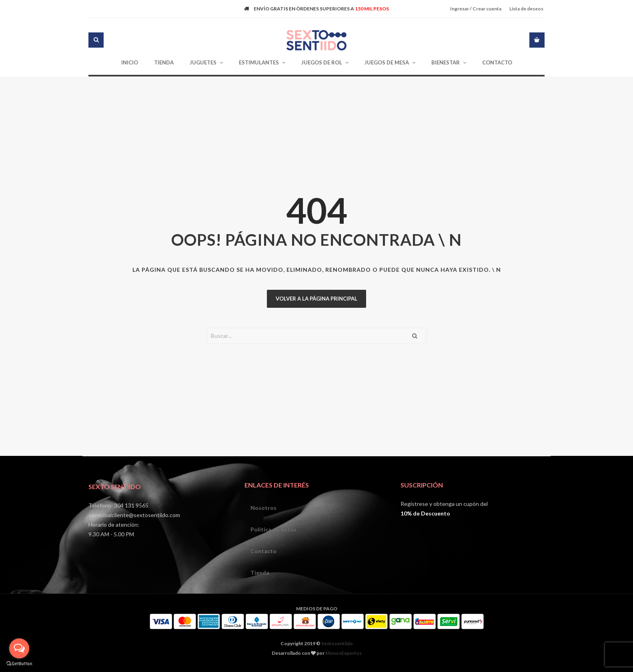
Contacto (263, 551)
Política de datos (273, 529)
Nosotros (263, 508)
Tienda (260, 573)
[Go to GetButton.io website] (19, 664)
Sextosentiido (337, 643)
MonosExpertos (344, 653)
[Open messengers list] (19, 648)
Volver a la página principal (316, 299)
